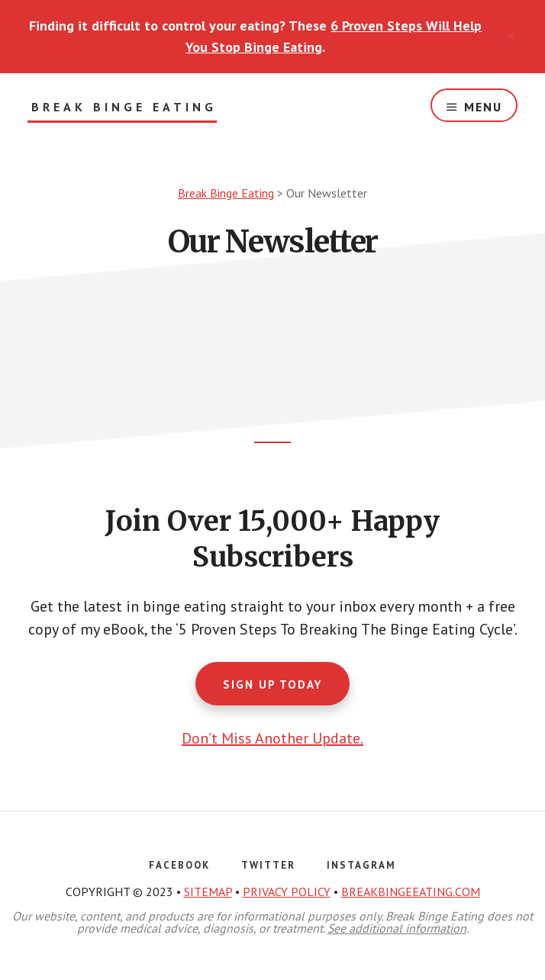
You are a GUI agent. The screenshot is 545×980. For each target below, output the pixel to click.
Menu (483, 107)
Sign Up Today (272, 684)
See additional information (397, 928)
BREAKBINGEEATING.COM (411, 892)
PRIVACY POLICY (287, 892)
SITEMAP (208, 892)
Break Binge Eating (124, 107)
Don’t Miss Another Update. (272, 738)
